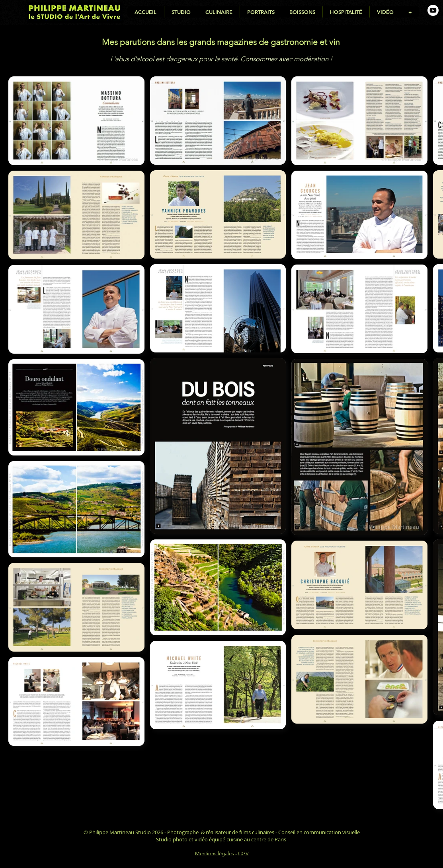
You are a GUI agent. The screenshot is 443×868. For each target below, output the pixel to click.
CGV (243, 853)
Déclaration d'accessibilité (222, 861)
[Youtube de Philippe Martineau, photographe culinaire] (433, 10)
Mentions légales (215, 853)
